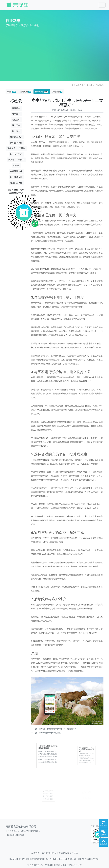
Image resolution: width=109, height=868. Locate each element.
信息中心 (91, 85)
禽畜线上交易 (16, 137)
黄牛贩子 (16, 114)
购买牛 (11, 160)
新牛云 (45, 853)
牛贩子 (21, 160)
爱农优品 (74, 853)
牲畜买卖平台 (16, 183)
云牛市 (51, 853)
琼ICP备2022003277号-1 (89, 859)
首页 (83, 85)
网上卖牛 (16, 125)
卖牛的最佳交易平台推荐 (50, 733)
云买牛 (22, 148)
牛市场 (16, 166)
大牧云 (58, 853)
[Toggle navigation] (102, 5)
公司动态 (26, 92)
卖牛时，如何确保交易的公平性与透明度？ (58, 729)
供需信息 (57, 92)
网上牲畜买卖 (16, 177)
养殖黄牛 (16, 120)
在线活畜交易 (16, 171)
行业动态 (99, 85)
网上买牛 (16, 131)
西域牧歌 (65, 853)
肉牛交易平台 (16, 143)
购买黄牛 (16, 108)
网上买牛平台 (16, 154)
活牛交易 (11, 148)
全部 (12, 92)
